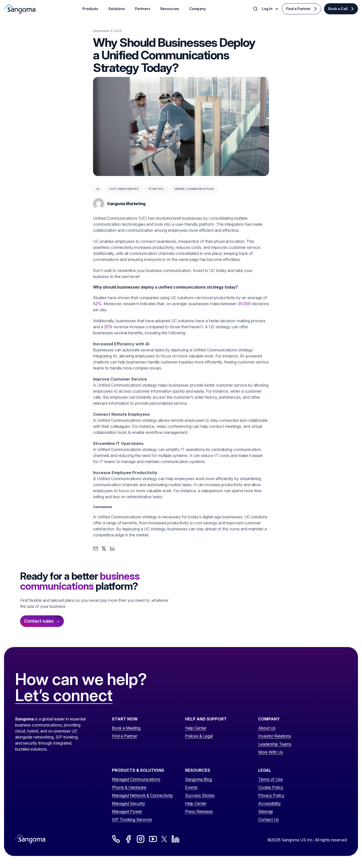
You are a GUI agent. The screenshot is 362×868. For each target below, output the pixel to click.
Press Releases (199, 811)
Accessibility (269, 803)
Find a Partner (298, 9)
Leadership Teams (275, 744)
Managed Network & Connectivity (142, 795)
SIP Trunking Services (132, 819)
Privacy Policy (271, 795)
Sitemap (266, 811)
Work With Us (271, 752)
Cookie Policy (271, 787)
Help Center (196, 728)
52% (97, 304)
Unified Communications (194, 189)
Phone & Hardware (129, 787)
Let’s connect (64, 696)
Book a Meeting (126, 728)
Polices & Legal (199, 736)
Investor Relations (275, 736)
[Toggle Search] (256, 9)
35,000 (244, 304)
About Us (267, 728)
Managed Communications (136, 779)
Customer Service (124, 189)
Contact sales (39, 621)
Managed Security (128, 803)
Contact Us (268, 819)
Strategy (156, 189)
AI (98, 189)
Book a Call (338, 9)
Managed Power (127, 811)
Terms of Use (270, 779)
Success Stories (200, 795)
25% (108, 327)
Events (191, 787)
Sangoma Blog (198, 779)
